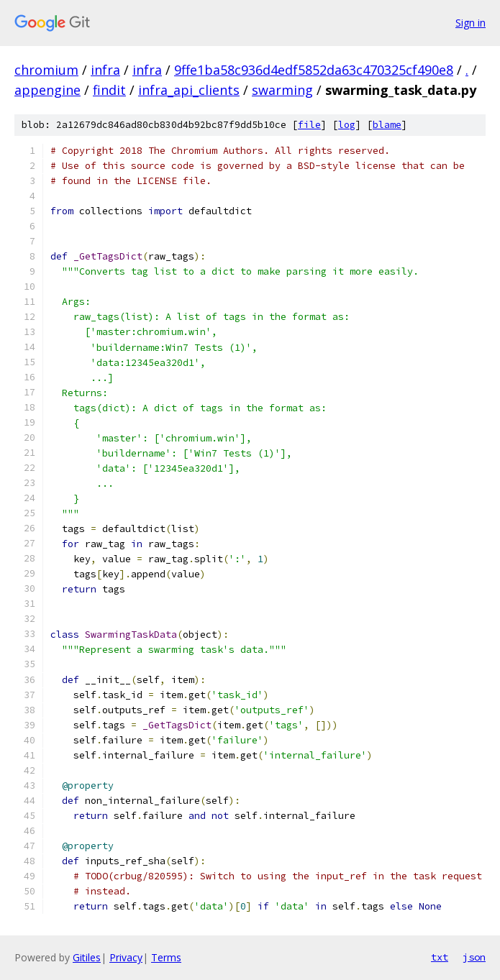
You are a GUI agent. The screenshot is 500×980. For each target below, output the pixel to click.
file (309, 125)
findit (109, 90)
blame (387, 125)
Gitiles (87, 957)
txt (440, 957)
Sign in (471, 23)
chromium (46, 70)
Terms (166, 957)
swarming (282, 90)
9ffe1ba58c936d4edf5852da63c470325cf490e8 (314, 70)
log (347, 125)
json (474, 957)
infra (105, 70)
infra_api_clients (189, 90)
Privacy (126, 957)
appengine (47, 90)
